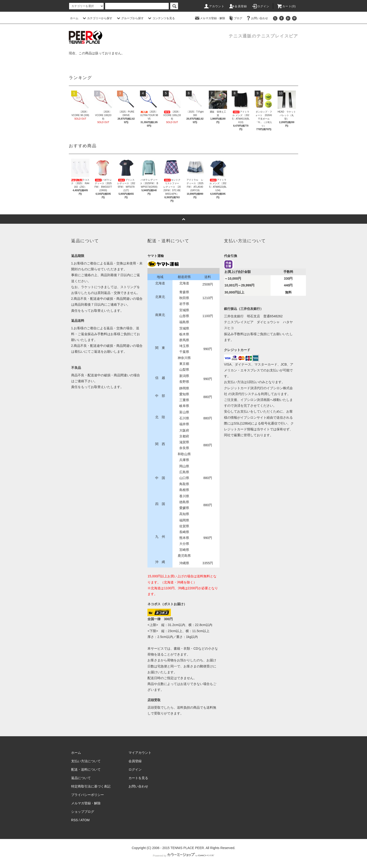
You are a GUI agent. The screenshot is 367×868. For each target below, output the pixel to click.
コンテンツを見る (161, 18)
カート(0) (286, 6)
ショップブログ (83, 812)
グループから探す (130, 18)
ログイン (261, 6)
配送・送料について (86, 769)
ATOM (85, 820)
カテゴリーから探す (97, 18)
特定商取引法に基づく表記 (91, 786)
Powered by (183, 856)
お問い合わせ (257, 18)
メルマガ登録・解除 (210, 18)
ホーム (74, 18)
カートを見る (138, 778)
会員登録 (238, 6)
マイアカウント (140, 753)
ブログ (235, 18)
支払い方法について (86, 761)
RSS (75, 820)
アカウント (214, 6)
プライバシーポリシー (88, 795)
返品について (81, 778)
